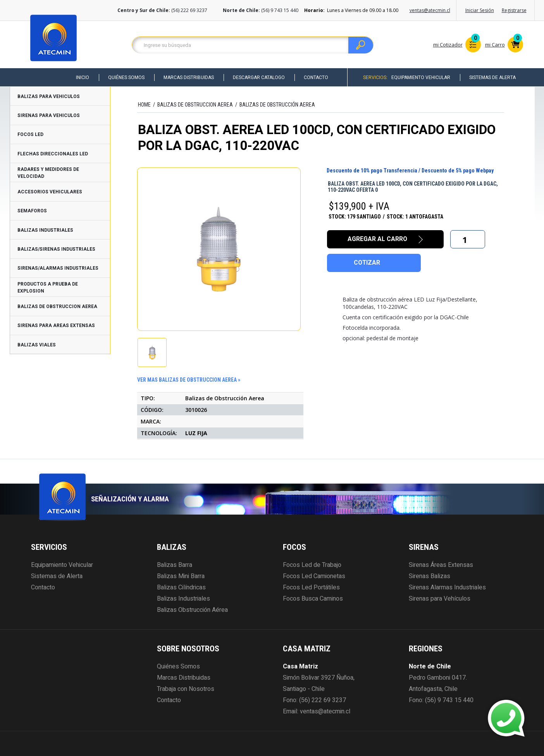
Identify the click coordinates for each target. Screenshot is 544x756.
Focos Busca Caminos (313, 599)
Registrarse (514, 10)
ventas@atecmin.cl (430, 10)
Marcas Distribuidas (187, 77)
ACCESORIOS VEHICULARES (50, 192)
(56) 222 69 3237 (323, 700)
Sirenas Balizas (430, 576)
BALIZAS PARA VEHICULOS (49, 96)
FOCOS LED (30, 134)
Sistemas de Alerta (492, 77)
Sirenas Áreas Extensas (441, 565)
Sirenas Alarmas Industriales (447, 587)
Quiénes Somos (124, 77)
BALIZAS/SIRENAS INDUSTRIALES (56, 249)
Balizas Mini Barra (181, 576)
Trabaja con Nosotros (186, 689)
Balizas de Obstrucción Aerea (277, 105)
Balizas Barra (175, 565)
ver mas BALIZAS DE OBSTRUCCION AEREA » (189, 380)
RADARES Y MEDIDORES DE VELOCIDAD (48, 173)
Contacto (315, 77)
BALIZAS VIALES (37, 345)
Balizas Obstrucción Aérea (192, 610)
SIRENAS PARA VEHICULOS (49, 115)
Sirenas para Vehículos (440, 599)
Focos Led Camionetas (314, 576)
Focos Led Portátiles (311, 587)
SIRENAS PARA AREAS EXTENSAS (56, 325)
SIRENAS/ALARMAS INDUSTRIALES (58, 268)
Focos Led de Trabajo (312, 565)
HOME (144, 105)
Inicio (80, 77)
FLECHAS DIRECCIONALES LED (53, 154)
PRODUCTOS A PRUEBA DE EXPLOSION (48, 288)
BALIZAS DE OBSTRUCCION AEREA (57, 307)
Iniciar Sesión (480, 10)
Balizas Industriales (183, 599)
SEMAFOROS (32, 211)
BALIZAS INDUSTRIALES (45, 230)
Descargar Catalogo (257, 77)
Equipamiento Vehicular (420, 77)
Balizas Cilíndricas (181, 587)
